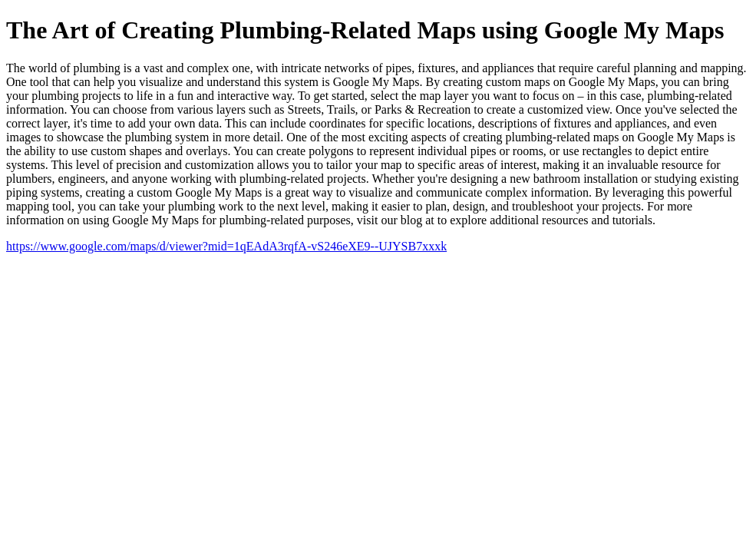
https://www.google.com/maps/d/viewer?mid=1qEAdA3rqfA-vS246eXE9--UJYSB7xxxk (226, 246)
